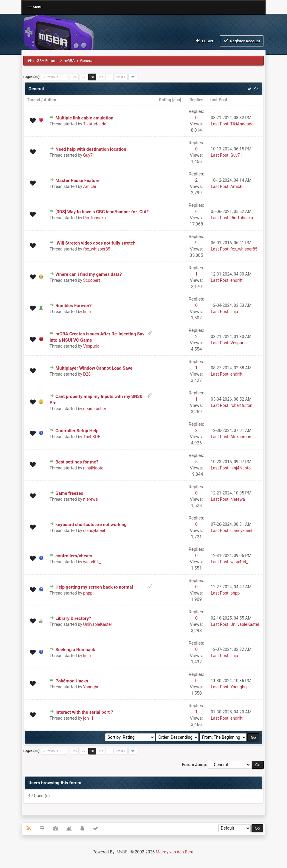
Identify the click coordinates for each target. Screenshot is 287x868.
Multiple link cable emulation (84, 118)
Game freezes (69, 493)
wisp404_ (92, 562)
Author (50, 100)
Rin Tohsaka (94, 218)
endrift (236, 280)
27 (83, 77)
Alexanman (241, 437)
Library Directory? (73, 618)
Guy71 (89, 155)
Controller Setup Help (77, 431)
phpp (88, 593)
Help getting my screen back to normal (94, 587)
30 (109, 77)
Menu (35, 7)
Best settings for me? (77, 462)
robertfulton (241, 405)
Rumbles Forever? (73, 306)
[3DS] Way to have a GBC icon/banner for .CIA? (102, 212)
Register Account (242, 41)
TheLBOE (92, 437)
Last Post (218, 100)
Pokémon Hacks (72, 681)
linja (87, 312)
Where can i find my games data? (89, 274)
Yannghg (91, 687)
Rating (165, 100)
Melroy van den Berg (175, 852)
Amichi (90, 186)
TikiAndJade (95, 124)
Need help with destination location (91, 149)
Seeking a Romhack (75, 650)
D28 (87, 374)
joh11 (88, 718)
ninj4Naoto (93, 468)
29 (101, 77)
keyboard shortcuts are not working (91, 525)
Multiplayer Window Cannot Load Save (94, 368)
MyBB (122, 852)
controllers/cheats (74, 556)
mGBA (69, 61)
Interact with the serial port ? (84, 712)
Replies (197, 100)
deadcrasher (95, 409)
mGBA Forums (46, 61)
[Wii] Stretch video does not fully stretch (96, 243)
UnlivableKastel (97, 624)
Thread (33, 100)
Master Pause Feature (77, 181)
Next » (121, 77)
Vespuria (91, 346)
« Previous (51, 77)
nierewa (90, 499)
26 (75, 77)
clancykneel (94, 531)
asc (177, 100)
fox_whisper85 (97, 249)
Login (204, 41)
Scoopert (92, 280)
